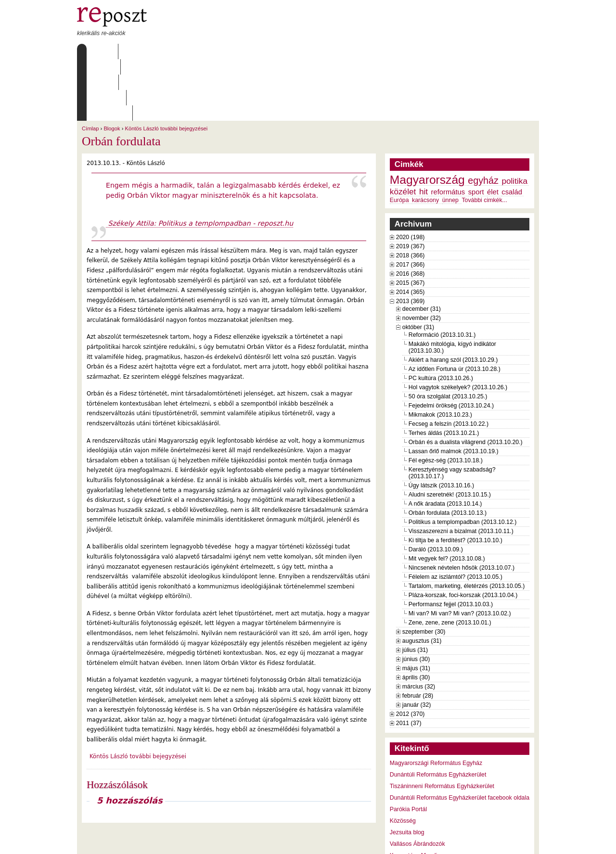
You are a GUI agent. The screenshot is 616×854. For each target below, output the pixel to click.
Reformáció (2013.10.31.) (442, 273)
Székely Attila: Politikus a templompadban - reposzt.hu (199, 162)
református (448, 130)
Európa (399, 139)
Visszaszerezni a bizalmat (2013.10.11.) (461, 470)
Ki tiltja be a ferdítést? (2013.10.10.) (456, 479)
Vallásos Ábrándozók (417, 782)
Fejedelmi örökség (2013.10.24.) (451, 344)
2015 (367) (411, 221)
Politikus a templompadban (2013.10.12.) (463, 460)
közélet (403, 130)
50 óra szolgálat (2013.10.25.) (448, 335)
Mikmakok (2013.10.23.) (440, 353)
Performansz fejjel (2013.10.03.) (451, 543)
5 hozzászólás (130, 739)
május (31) (416, 607)
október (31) (418, 266)
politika (514, 119)
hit (423, 130)
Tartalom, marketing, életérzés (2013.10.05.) (467, 524)
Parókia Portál (408, 748)
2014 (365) (411, 230)
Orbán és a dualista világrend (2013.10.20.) (466, 381)
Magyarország (427, 118)
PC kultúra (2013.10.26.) (441, 317)
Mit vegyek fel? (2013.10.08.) (447, 497)
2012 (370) (411, 652)
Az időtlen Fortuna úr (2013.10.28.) (455, 307)
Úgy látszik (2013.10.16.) (441, 424)
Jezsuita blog (407, 771)
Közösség (403, 759)
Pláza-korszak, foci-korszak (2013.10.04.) (463, 534)
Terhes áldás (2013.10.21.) (444, 371)
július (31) (415, 588)
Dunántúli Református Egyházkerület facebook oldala (460, 736)
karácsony (425, 139)
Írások (176, 51)
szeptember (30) (424, 570)
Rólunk (138, 51)
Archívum (216, 51)
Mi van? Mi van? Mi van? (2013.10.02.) (460, 552)
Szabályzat (264, 51)
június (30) (416, 598)
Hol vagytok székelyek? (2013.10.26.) (458, 326)
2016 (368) (411, 212)
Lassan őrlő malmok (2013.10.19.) (454, 390)
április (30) (416, 616)
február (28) (418, 634)
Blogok (112, 67)
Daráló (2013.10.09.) (436, 488)
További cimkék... (484, 139)
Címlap (100, 51)
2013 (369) (411, 240)
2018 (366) (411, 194)
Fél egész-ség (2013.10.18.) (446, 399)
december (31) (422, 247)
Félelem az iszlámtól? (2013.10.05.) (456, 515)
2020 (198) (411, 176)
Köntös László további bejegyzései (167, 67)
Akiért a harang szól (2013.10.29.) (453, 298)
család (512, 130)
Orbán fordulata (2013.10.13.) (448, 451)
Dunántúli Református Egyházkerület (438, 713)
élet (493, 130)
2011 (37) (409, 662)
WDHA (521, 841)
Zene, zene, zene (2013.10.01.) (450, 561)
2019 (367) (411, 185)
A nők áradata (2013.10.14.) (445, 442)
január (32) (417, 643)
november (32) (422, 256)
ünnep (450, 139)
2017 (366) (411, 203)
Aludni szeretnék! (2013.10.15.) (450, 433)
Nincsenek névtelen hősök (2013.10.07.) (462, 506)
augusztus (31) (422, 579)
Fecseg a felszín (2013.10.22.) (449, 362)
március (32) (419, 625)
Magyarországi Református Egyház (436, 701)
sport (476, 130)
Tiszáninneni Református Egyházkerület (442, 725)
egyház (483, 119)
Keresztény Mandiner (418, 794)
